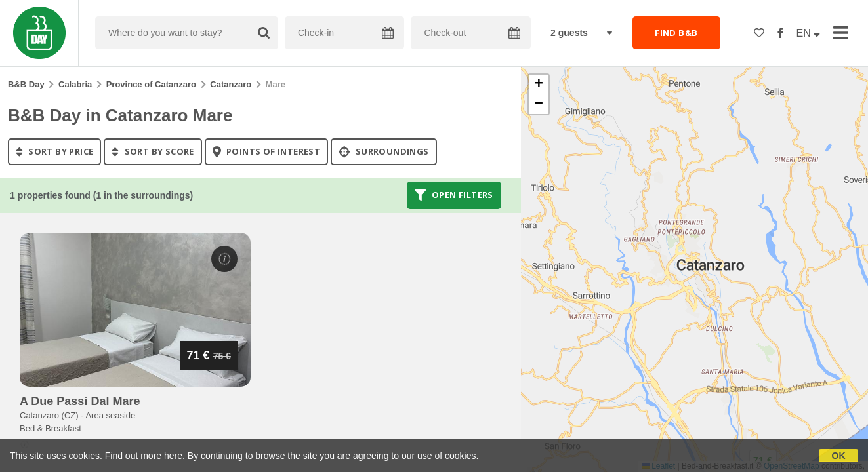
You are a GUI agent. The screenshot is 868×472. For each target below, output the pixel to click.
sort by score (153, 151)
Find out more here (144, 456)
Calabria (75, 84)
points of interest (267, 151)
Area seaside (110, 415)
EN (809, 33)
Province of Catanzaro (151, 84)
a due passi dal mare (80, 401)
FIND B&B (676, 33)
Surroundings (384, 151)
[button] (539, 85)
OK (839, 456)
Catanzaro (231, 84)
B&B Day (26, 84)
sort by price (54, 151)
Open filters (454, 195)
